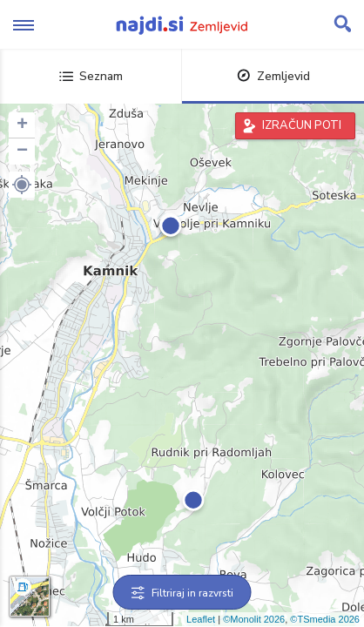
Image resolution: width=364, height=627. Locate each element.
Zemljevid (273, 76)
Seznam (91, 76)
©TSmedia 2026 (325, 619)
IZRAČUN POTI (302, 125)
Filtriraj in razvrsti (182, 593)
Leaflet (201, 619)
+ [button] (22, 125)
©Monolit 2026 (254, 619)
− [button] (22, 152)
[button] (22, 185)
